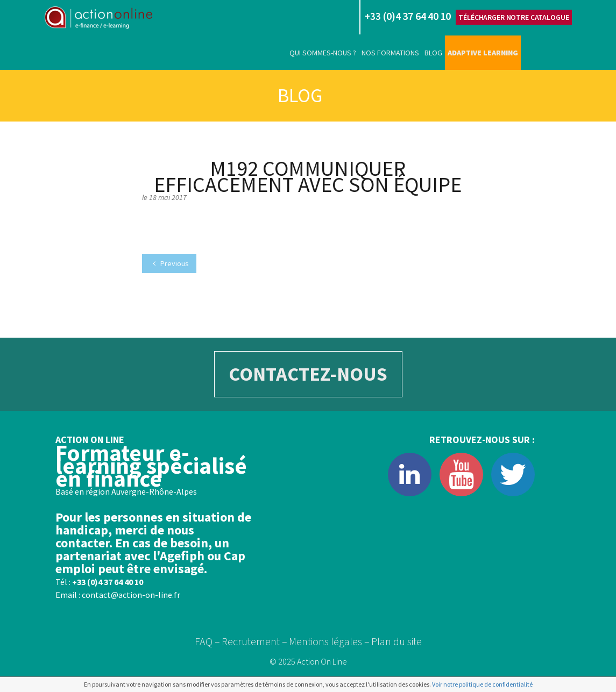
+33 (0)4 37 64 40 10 (108, 582)
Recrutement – (254, 641)
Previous (171, 263)
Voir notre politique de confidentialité (482, 684)
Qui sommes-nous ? (323, 53)
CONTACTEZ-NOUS (308, 374)
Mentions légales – (329, 641)
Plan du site (396, 641)
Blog (433, 53)
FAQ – (207, 641)
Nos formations (390, 53)
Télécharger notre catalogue (514, 17)
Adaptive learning (483, 53)
